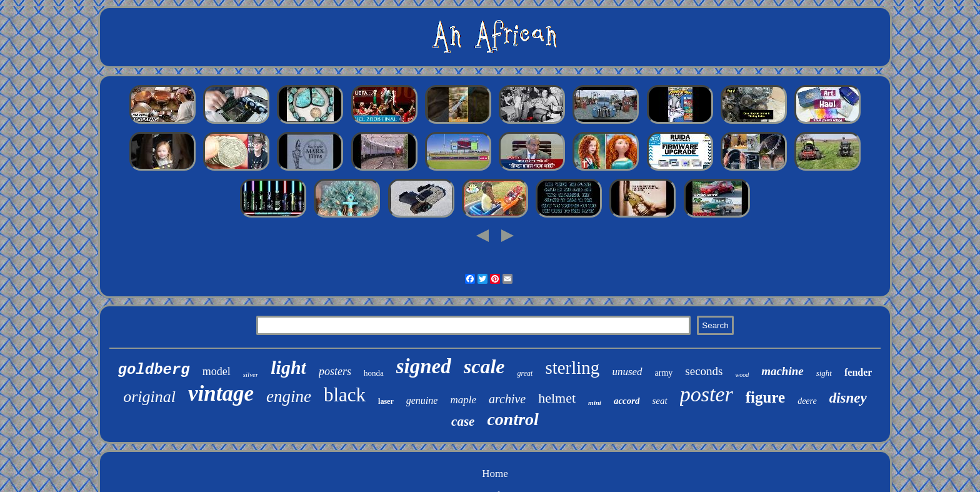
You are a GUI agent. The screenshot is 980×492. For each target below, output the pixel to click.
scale (484, 366)
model (217, 371)
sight (824, 373)
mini (595, 403)
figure (765, 397)
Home (495, 474)
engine (289, 396)
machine (782, 371)
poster (707, 394)
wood (742, 375)
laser (386, 401)
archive (507, 399)
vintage (221, 394)
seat (660, 401)
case (463, 421)
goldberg (154, 370)
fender (858, 372)
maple (463, 400)
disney (848, 398)
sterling (572, 368)
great (525, 373)
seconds (704, 371)
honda (374, 373)
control (512, 419)
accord (627, 401)
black (345, 395)
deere (807, 401)
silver (251, 374)
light (288, 367)
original (149, 397)
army (664, 373)
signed (424, 366)
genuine (422, 400)
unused (627, 372)
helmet (557, 398)
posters (335, 371)
